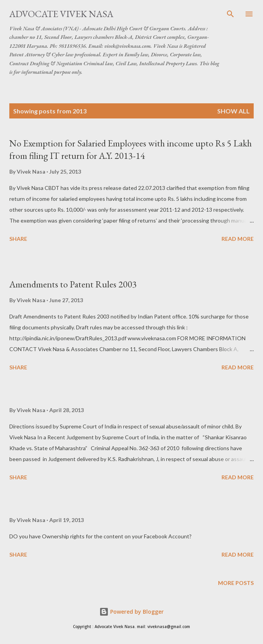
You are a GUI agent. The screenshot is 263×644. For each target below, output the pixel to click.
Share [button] (18, 239)
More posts (236, 583)
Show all (234, 111)
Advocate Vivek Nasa (61, 14)
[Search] (230, 14)
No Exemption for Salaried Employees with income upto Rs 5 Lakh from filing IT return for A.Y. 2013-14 (131, 149)
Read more (238, 239)
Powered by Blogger (131, 612)
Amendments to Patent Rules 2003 (73, 284)
